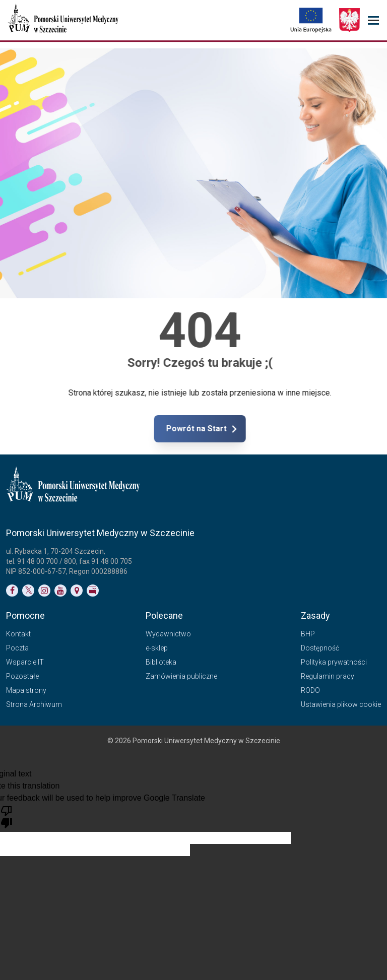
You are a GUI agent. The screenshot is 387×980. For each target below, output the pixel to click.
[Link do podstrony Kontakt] (77, 591)
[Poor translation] (7, 816)
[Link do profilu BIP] (93, 591)
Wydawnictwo (168, 634)
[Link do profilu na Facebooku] (12, 591)
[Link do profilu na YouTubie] (60, 591)
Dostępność (320, 648)
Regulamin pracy (328, 676)
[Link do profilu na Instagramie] (44, 591)
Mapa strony (26, 690)
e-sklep (157, 648)
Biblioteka (161, 662)
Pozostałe (22, 676)
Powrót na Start (237, 429)
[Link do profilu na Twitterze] (28, 591)
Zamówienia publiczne (181, 676)
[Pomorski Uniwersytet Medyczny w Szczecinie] (64, 20)
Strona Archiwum (34, 704)
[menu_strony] (373, 20)
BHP (308, 634)
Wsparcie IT (25, 662)
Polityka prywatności (334, 662)
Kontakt (18, 634)
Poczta (17, 648)
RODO (310, 690)
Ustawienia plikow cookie (341, 704)
